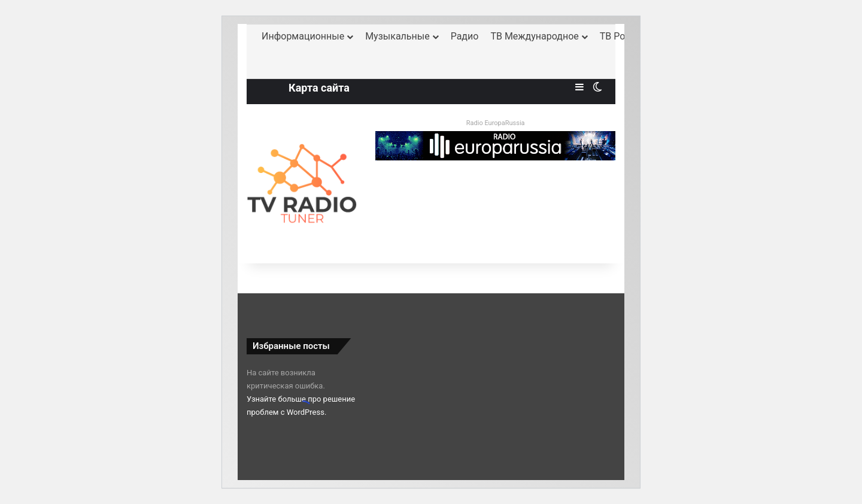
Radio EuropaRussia (496, 123)
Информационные (303, 36)
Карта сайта (319, 88)
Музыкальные (397, 36)
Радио (465, 36)
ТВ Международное (534, 36)
